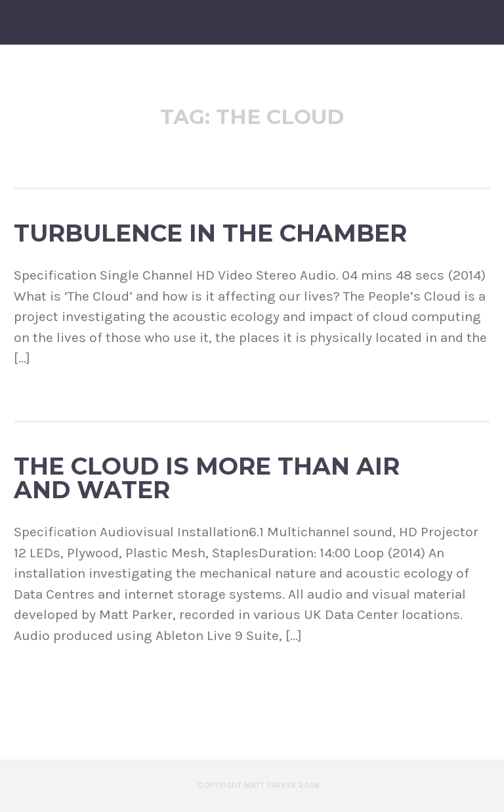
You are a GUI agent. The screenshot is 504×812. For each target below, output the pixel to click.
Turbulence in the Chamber (210, 233)
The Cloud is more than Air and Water (207, 478)
